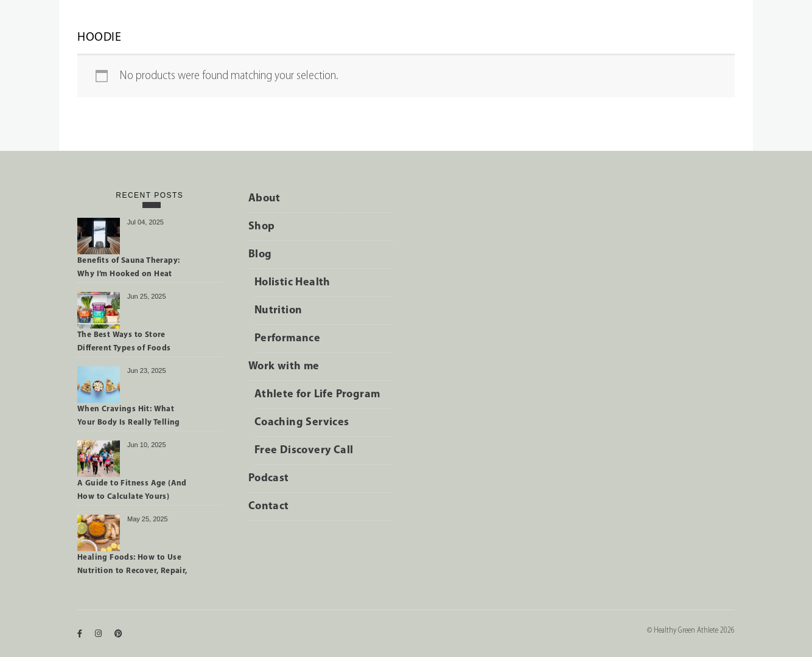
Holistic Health (292, 283)
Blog (260, 255)
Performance (287, 339)
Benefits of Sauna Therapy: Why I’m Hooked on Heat (128, 267)
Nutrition (278, 311)
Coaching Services (302, 422)
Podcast (269, 478)
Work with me (284, 367)
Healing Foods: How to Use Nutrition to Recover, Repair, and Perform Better (132, 566)
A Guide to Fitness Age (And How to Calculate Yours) (132, 490)
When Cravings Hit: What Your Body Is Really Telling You (129, 418)
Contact (269, 506)
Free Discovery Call (304, 450)
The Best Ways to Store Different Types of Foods (124, 342)
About (264, 199)
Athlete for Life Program (317, 395)
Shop (262, 227)
